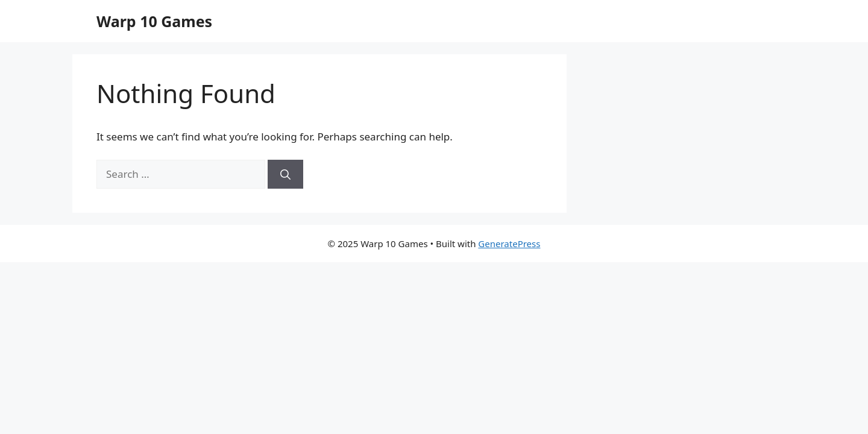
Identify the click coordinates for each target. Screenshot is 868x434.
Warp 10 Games (154, 21)
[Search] (285, 174)
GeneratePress (509, 244)
